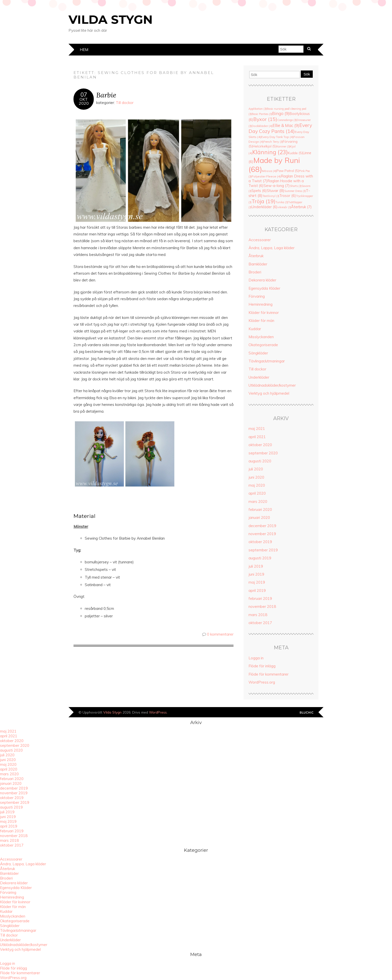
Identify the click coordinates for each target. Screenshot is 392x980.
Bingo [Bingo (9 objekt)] (281, 113)
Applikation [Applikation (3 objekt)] (257, 109)
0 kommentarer (220, 634)
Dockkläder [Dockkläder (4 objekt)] (262, 126)
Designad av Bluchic (307, 713)
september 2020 (263, 453)
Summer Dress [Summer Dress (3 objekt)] (295, 191)
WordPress (158, 712)
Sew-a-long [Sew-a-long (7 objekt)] (277, 186)
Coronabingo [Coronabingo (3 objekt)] (287, 120)
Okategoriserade (263, 345)
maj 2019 (257, 582)
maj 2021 (257, 429)
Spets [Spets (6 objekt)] (259, 191)
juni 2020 (256, 477)
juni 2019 (256, 574)
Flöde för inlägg (262, 666)
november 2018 (262, 606)
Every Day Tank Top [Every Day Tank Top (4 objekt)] (277, 137)
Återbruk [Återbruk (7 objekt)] (301, 207)
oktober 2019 (260, 542)
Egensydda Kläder (264, 288)
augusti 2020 (260, 461)
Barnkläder (258, 264)
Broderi (255, 272)
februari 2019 (260, 598)
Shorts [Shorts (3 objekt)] (296, 186)
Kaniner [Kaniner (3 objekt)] (283, 146)
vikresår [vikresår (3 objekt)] (284, 207)
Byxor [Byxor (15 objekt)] (265, 119)
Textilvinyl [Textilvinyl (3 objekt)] (271, 196)
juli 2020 (256, 469)
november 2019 (262, 534)
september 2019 (263, 550)
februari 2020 (260, 509)
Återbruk (256, 256)
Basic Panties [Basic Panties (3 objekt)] (262, 114)
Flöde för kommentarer (268, 674)
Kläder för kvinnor (264, 313)
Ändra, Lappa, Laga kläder (271, 248)
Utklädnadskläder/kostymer (272, 385)
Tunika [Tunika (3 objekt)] (282, 202)
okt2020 (84, 101)
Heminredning (260, 304)
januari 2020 (259, 517)
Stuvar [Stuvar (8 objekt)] (275, 190)
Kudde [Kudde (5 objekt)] (295, 153)
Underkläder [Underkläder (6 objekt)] (264, 207)
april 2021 (257, 437)
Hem (84, 50)
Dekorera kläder (262, 280)
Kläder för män (261, 321)
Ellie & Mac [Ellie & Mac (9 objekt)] (286, 125)
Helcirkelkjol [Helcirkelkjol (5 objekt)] (265, 146)
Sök (307, 74)
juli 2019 (256, 566)
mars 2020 (258, 501)
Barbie (106, 95)
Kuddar (255, 329)
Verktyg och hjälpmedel (269, 393)
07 (84, 95)
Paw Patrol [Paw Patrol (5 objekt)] (288, 171)
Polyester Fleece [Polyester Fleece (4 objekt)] (266, 176)
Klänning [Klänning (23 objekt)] (270, 152)
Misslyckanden (261, 337)
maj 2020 (257, 485)
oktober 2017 (260, 623)
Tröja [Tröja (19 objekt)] (263, 201)
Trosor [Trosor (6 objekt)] (288, 196)
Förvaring (257, 296)
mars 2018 (258, 615)
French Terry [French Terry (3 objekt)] (273, 142)
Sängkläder (258, 353)
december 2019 (262, 526)
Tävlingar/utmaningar (267, 361)
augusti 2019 (260, 558)
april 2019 (257, 590)
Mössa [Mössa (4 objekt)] (269, 171)
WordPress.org (262, 682)
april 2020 (257, 493)
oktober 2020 (260, 445)
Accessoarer (260, 240)
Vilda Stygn (111, 19)
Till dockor (125, 103)
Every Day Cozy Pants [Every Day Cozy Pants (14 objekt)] (280, 128)
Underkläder (259, 377)
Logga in (256, 658)
